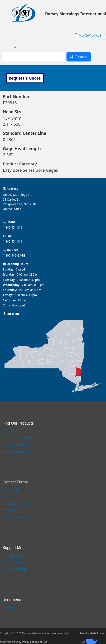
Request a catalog (16, 451)
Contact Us (11, 490)
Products (9, 431)
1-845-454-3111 (92, 35)
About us (9, 510)
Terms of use (39, 642)
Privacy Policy (21, 642)
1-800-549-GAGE (14, 255)
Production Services (17, 438)
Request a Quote (25, 78)
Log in (8, 607)
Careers (8, 497)
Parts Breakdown (15, 556)
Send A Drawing (14, 569)
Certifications (12, 562)
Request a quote (15, 445)
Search (82, 57)
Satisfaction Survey (17, 504)
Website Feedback (16, 517)
